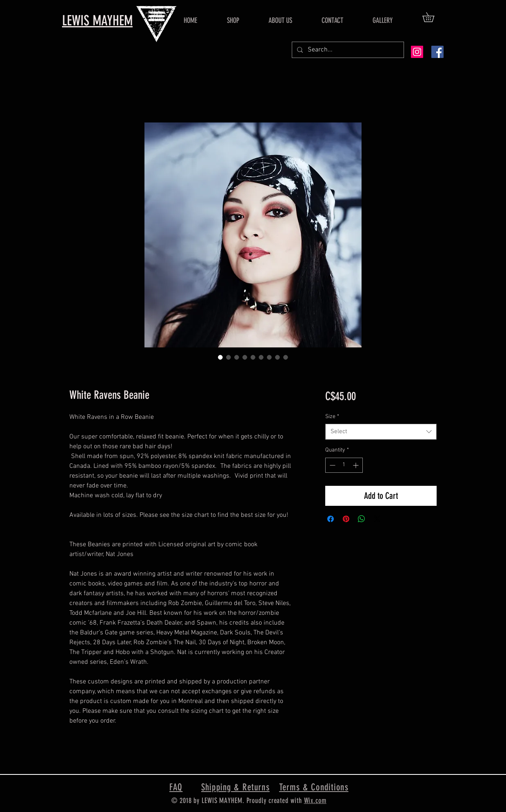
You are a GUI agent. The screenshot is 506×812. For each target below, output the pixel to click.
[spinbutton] (344, 465)
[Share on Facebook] (331, 519)
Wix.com (315, 801)
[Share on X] (377, 519)
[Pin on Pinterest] (346, 519)
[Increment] (356, 465)
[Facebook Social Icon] (437, 52)
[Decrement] (332, 465)
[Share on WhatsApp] (362, 519)
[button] (433, 17)
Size (332, 417)
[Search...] (347, 50)
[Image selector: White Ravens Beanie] (220, 357)
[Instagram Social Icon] (417, 52)
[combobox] (381, 432)
